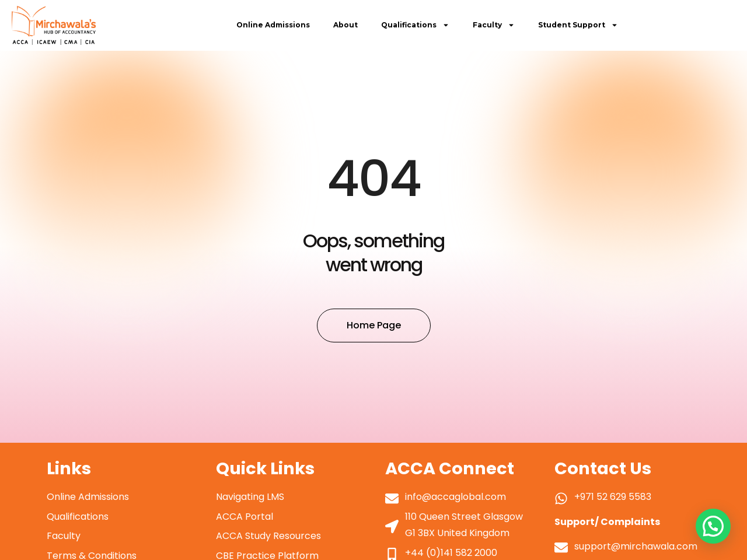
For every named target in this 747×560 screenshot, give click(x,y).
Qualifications (415, 25)
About (345, 25)
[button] (713, 526)
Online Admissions (273, 25)
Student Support (578, 25)
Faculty (494, 25)
